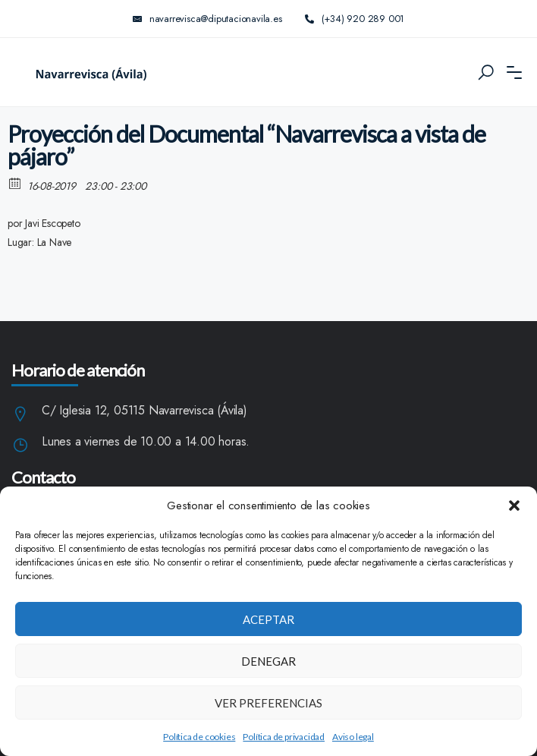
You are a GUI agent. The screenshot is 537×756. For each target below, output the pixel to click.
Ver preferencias (268, 703)
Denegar (268, 661)
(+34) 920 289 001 (355, 19)
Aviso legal (353, 737)
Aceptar (268, 619)
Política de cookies (199, 737)
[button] (514, 506)
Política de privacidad (284, 737)
